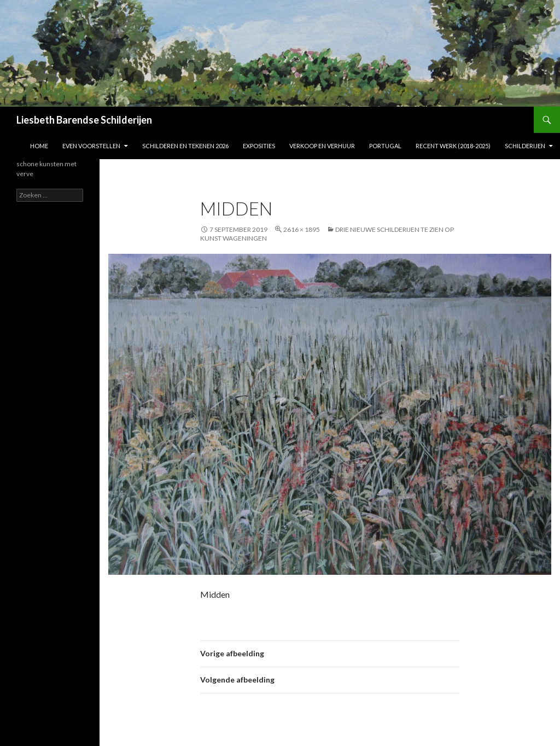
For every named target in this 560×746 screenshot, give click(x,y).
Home (39, 146)
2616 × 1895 (302, 229)
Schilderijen (525, 146)
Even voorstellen (91, 146)
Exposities (259, 146)
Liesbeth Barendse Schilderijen (84, 120)
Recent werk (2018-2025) (453, 146)
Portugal (385, 146)
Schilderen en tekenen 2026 (185, 146)
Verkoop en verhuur (322, 146)
